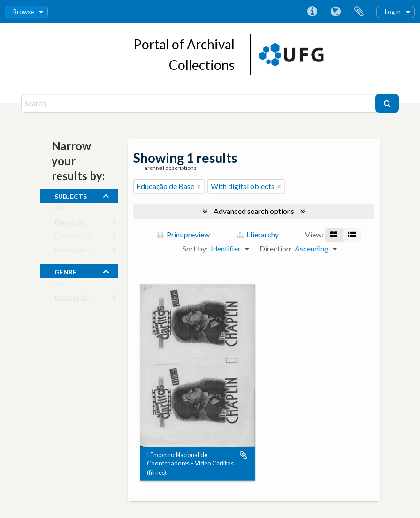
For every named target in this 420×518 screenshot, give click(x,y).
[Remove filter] (199, 186)
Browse (23, 12)
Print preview (183, 234)
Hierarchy (258, 234)
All (59, 209)
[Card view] (334, 235)
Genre (65, 271)
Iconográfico (75, 299)
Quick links (312, 12)
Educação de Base (83, 224)
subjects (71, 195)
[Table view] (352, 235)
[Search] (200, 103)
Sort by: (195, 248)
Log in (393, 12)
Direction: (276, 248)
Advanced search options (254, 211)
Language (336, 12)
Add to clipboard (244, 455)
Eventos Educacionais (89, 238)
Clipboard (359, 12)
